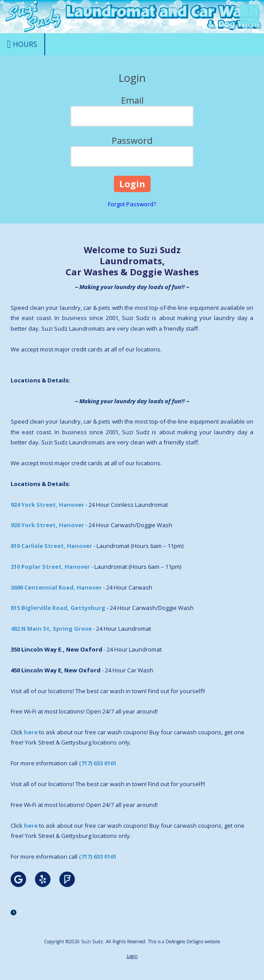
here (31, 732)
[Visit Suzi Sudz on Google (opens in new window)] (18, 879)
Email (132, 100)
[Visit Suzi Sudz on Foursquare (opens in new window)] (67, 879)
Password (132, 141)
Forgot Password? (132, 204)
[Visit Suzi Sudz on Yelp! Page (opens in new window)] (43, 879)
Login (132, 956)
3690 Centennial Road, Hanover (56, 587)
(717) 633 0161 (98, 763)
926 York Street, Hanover (47, 525)
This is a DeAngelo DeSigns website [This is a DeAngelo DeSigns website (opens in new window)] (184, 941)
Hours (22, 44)
